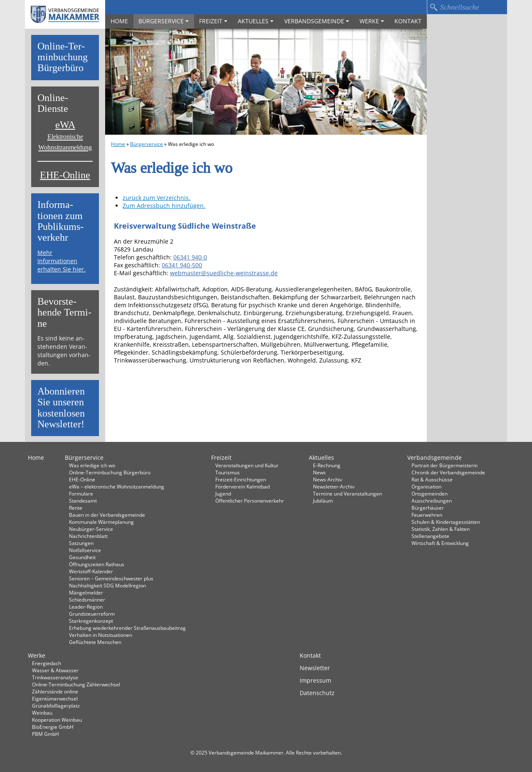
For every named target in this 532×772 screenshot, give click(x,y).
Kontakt (408, 21)
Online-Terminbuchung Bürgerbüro (110, 472)
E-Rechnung (327, 465)
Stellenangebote (430, 536)
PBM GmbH (46, 734)
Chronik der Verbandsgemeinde (448, 472)
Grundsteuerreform (92, 614)
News (319, 472)
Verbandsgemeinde (317, 21)
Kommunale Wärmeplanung (101, 522)
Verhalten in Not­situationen (101, 635)
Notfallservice (85, 550)
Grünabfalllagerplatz (56, 705)
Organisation (426, 486)
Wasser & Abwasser (55, 670)
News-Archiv (328, 479)
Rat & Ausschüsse (432, 479)
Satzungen (81, 543)
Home (119, 21)
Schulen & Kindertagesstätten (446, 522)
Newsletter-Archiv (334, 486)
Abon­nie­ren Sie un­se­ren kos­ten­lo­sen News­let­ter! (61, 408)
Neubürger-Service (91, 529)
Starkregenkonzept (91, 621)
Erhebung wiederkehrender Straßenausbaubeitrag (127, 628)
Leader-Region (86, 607)
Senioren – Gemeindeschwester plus (111, 578)
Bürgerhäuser (428, 508)
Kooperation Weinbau (57, 720)
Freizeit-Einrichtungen (241, 479)
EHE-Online (65, 175)
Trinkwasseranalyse (55, 677)
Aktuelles (256, 21)
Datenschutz (317, 693)
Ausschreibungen (432, 501)
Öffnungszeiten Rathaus (97, 564)
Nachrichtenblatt (88, 536)
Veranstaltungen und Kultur (247, 465)
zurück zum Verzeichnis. (156, 198)
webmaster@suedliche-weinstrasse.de (224, 273)
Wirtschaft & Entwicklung (440, 543)
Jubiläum (323, 501)
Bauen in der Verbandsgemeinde (107, 515)
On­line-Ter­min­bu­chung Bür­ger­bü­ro (63, 57)
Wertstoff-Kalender (91, 571)
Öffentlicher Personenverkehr (250, 501)
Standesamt (83, 501)
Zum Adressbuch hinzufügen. (164, 206)
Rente (76, 508)
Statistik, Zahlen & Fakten (441, 529)
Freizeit (213, 21)
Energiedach (47, 663)
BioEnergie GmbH (53, 727)
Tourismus (228, 472)
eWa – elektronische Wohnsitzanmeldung (117, 486)
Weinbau (42, 713)
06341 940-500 (182, 265)
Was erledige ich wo (92, 465)
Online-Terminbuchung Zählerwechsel (76, 684)
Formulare (81, 493)
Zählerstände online (55, 691)
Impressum (315, 680)
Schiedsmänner (87, 599)
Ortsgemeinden (430, 493)
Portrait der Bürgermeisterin (445, 465)
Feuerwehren (427, 515)
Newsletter (315, 668)
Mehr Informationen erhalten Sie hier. (62, 261)
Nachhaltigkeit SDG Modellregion (107, 585)
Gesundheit (82, 557)
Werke (372, 21)
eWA (65, 136)
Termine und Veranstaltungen (347, 493)
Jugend (223, 493)
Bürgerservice (164, 21)
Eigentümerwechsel (55, 698)
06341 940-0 (190, 257)
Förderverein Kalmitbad (243, 486)
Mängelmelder (86, 592)
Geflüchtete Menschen (95, 642)
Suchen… (433, 7)
